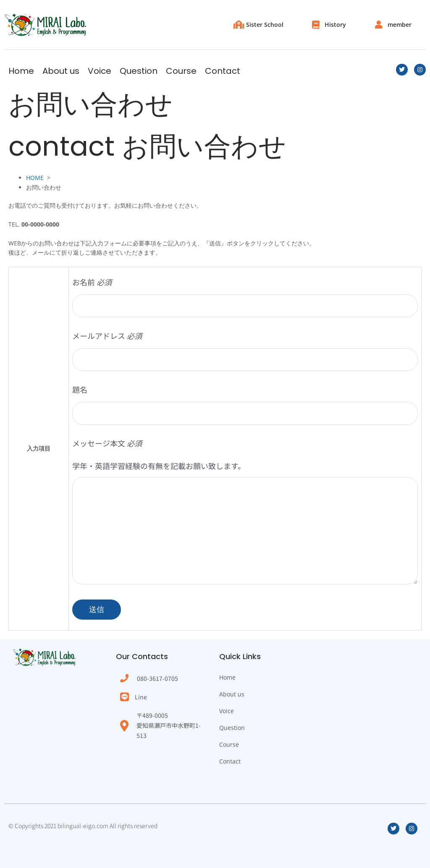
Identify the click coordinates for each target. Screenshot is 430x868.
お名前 (245, 297)
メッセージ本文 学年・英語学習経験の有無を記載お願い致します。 (245, 515)
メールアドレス (245, 351)
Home (21, 71)
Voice (100, 71)
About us (61, 71)
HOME (35, 178)
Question (139, 71)
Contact (223, 71)
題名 (245, 404)
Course (181, 71)
